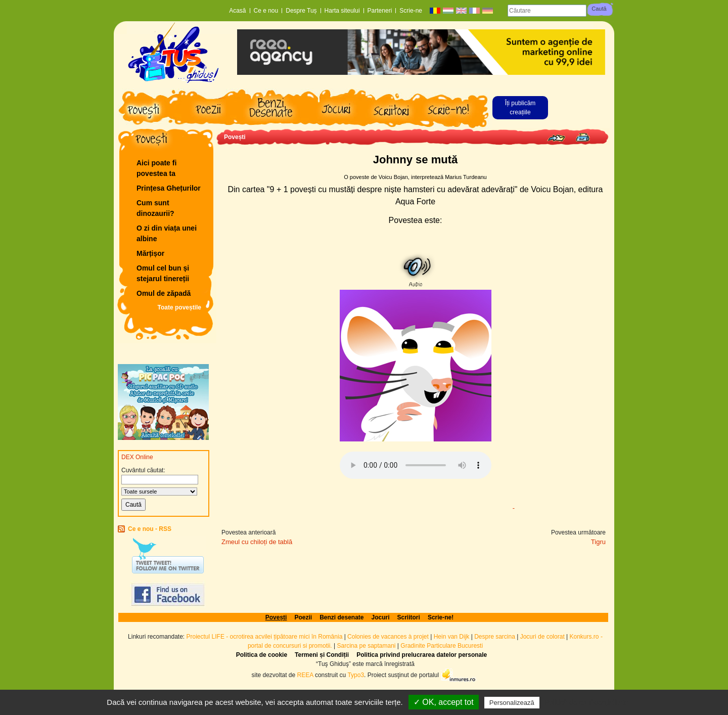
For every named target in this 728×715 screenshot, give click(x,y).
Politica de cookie (262, 655)
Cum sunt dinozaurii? (155, 208)
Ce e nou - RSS (150, 529)
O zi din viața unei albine (167, 233)
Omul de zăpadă (164, 293)
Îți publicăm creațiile (520, 108)
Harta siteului (342, 11)
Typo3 (356, 675)
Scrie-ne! (441, 617)
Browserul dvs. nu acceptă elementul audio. (416, 465)
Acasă (237, 11)
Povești (235, 137)
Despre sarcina (495, 637)
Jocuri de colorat (543, 637)
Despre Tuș (301, 11)
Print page (583, 137)
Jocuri (381, 617)
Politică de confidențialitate (586, 702)
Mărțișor (150, 253)
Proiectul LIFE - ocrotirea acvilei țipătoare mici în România (265, 637)
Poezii (303, 617)
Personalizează (512, 703)
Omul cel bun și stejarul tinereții (163, 273)
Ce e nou (266, 11)
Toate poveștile (179, 307)
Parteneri (380, 11)
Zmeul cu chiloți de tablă (257, 542)
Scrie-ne (411, 11)
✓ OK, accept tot (444, 702)
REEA (305, 675)
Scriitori (409, 617)
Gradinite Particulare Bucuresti (442, 646)
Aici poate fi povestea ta (156, 168)
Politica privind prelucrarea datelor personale (422, 655)
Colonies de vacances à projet (388, 637)
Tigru (598, 542)
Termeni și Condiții (322, 655)
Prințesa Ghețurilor (169, 188)
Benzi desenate (342, 617)
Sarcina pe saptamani (366, 646)
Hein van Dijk (452, 637)
